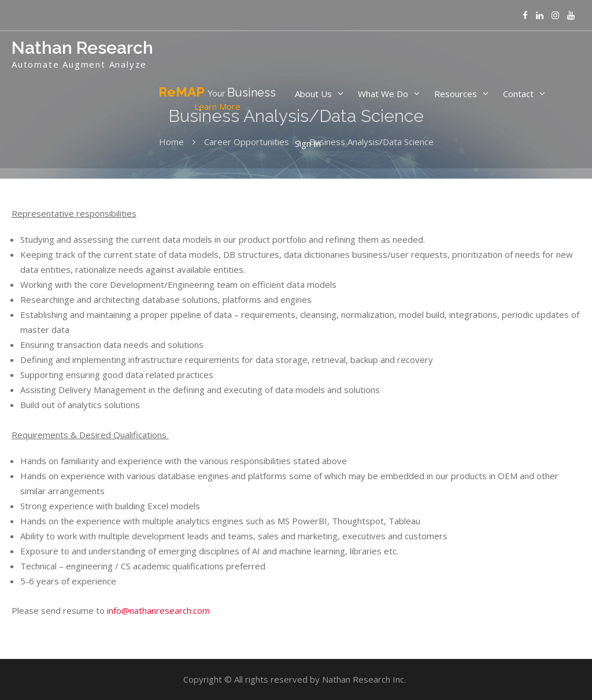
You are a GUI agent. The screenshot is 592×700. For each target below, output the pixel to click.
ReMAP (217, 99)
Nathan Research (82, 48)
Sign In (308, 143)
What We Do (383, 94)
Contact (518, 94)
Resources (456, 94)
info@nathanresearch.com (158, 610)
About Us (313, 94)
